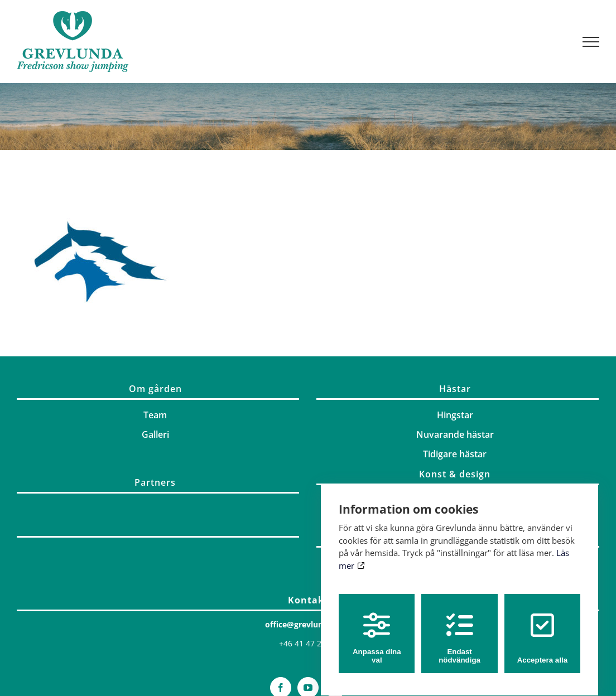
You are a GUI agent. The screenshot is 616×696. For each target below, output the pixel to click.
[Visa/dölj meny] (591, 42)
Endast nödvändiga (459, 628)
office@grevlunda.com (308, 624)
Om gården (155, 389)
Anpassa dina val (377, 628)
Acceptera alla (542, 628)
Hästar (455, 389)
